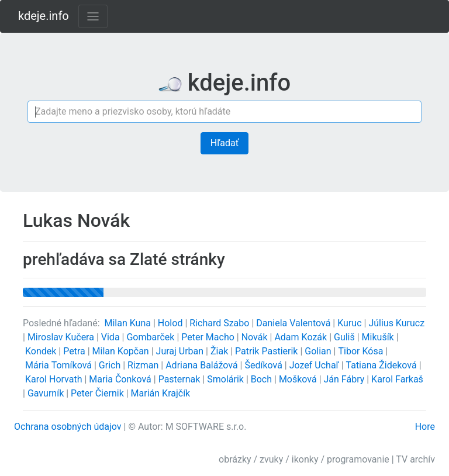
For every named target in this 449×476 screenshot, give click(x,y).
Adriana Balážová (203, 365)
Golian (319, 351)
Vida (112, 337)
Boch (263, 379)
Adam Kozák (302, 337)
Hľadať (224, 143)
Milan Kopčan (122, 351)
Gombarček (151, 337)
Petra (75, 351)
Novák (256, 337)
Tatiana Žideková (383, 365)
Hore (425, 427)
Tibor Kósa (362, 351)
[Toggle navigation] (93, 16)
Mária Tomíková (60, 365)
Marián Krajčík (161, 393)
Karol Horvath (55, 379)
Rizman (144, 365)
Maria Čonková (121, 379)
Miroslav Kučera (62, 337)
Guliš (346, 337)
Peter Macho (209, 337)
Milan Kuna (129, 323)
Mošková (299, 379)
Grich (111, 365)
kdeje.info (44, 16)
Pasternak (181, 379)
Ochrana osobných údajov (68, 427)
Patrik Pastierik (267, 351)
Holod (172, 323)
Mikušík (379, 337)
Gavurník (47, 393)
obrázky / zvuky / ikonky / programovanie (304, 459)
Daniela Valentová (294, 323)
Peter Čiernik (99, 393)
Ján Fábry (346, 379)
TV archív (415, 459)
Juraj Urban (181, 351)
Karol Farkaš (397, 379)
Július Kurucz (396, 323)
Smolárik (227, 379)
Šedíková (264, 365)
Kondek (42, 351)
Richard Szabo (220, 323)
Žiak (220, 351)
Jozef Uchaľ (315, 365)
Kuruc (350, 323)
